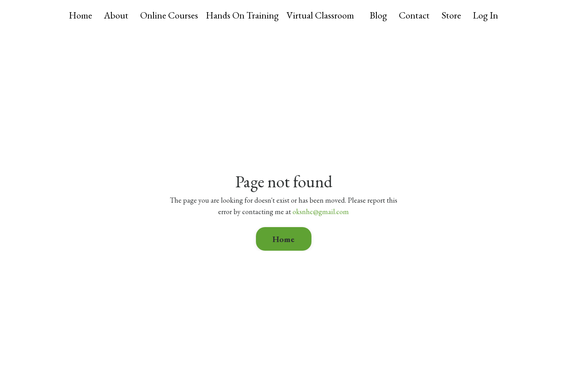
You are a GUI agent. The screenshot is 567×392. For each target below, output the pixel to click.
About (116, 15)
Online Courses (169, 15)
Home (81, 15)
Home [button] (284, 239)
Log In (485, 15)
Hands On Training (242, 15)
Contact (414, 15)
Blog (378, 15)
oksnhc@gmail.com (321, 212)
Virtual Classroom (320, 15)
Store (451, 15)
